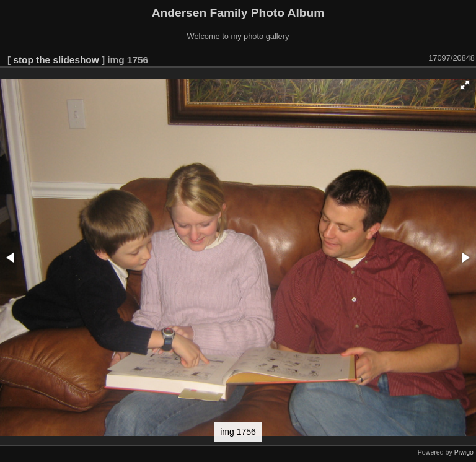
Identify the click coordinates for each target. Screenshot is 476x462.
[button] (465, 85)
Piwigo (464, 452)
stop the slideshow (56, 60)
